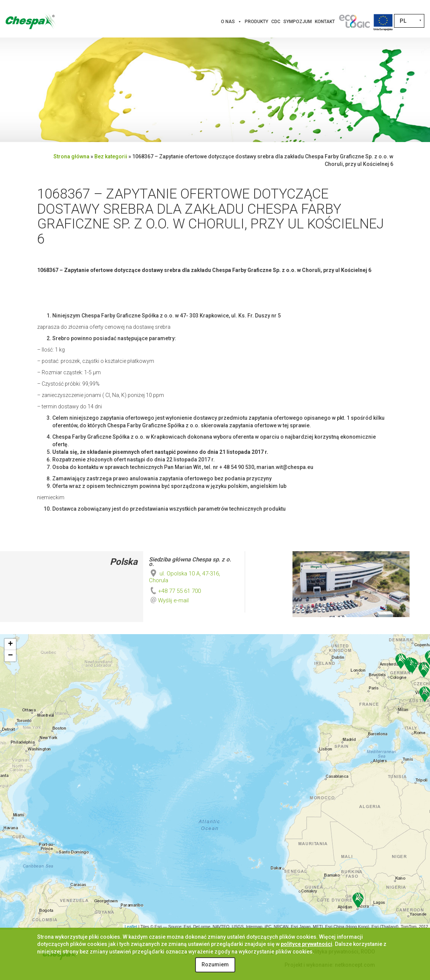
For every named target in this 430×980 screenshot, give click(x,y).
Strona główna (71, 156)
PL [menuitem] (403, 21)
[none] (409, 21)
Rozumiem (215, 964)
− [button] (10, 656)
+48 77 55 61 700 (175, 591)
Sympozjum (298, 22)
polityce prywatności (306, 944)
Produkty (256, 22)
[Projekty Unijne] (383, 22)
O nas (231, 22)
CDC (276, 22)
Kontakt (325, 22)
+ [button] (10, 644)
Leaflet (131, 927)
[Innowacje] (354, 22)
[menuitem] (409, 21)
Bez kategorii (111, 156)
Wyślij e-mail (173, 600)
